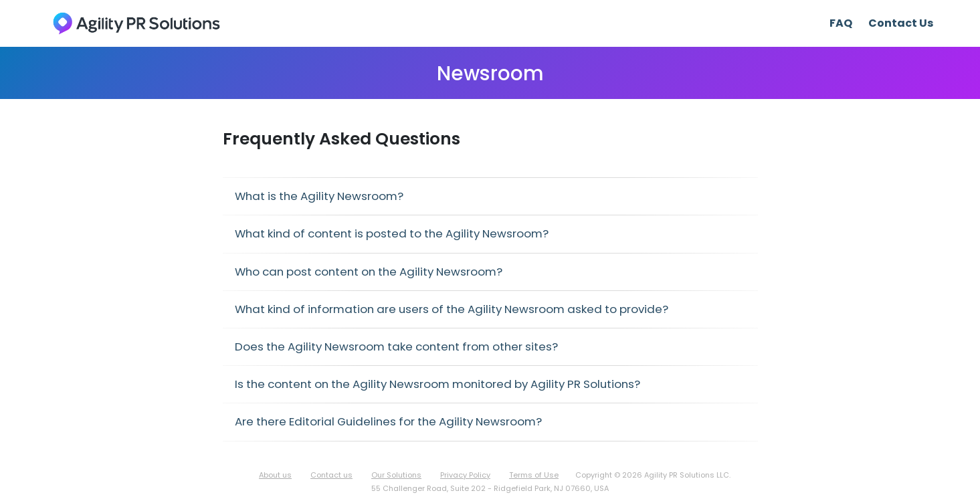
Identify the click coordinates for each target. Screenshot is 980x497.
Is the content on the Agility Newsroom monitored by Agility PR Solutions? (437, 384)
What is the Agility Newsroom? (319, 196)
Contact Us (901, 23)
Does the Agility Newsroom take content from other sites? (396, 346)
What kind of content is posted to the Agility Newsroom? (392, 233)
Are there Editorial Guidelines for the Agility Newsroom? (388, 421)
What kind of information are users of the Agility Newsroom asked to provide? (452, 309)
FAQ (841, 23)
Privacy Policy (465, 475)
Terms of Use (534, 475)
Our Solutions (396, 475)
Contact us (331, 475)
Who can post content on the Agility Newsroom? (369, 272)
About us (275, 475)
